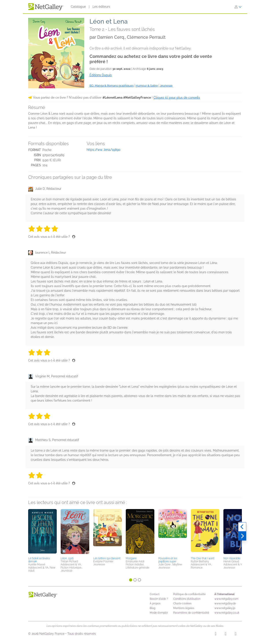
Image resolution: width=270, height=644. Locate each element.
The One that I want (203, 558)
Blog (152, 608)
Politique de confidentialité (189, 594)
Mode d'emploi (159, 613)
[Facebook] (225, 634)
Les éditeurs (101, 7)
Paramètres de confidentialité (191, 613)
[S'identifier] (238, 7)
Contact (155, 594)
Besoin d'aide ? (159, 599)
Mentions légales (184, 608)
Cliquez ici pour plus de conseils (177, 98)
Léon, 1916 (67, 558)
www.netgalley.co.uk (227, 613)
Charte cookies (182, 603)
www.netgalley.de (225, 603)
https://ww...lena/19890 (104, 150)
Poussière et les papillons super (168, 560)
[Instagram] (216, 634)
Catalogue (78, 7)
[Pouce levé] (74, 237)
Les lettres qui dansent (107, 558)
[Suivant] (242, 536)
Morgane (131, 558)
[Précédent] (242, 527)
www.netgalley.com (226, 599)
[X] (236, 634)
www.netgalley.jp (225, 608)
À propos (155, 603)
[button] (42, 532)
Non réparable (232, 558)
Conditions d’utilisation (187, 599)
